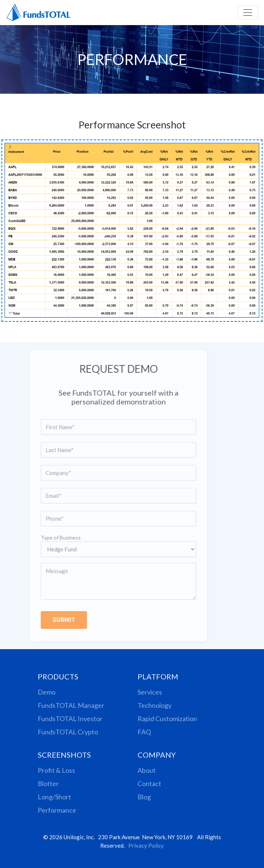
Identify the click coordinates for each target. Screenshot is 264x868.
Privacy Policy (146, 845)
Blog (144, 797)
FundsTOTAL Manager (71, 705)
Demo (47, 692)
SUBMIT (57, 620)
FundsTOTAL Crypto (68, 732)
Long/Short (54, 797)
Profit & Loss (56, 770)
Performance (57, 810)
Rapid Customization (167, 719)
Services (150, 692)
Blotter (48, 783)
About (147, 770)
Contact (149, 783)
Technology (155, 705)
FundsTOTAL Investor (70, 719)
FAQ (144, 732)
